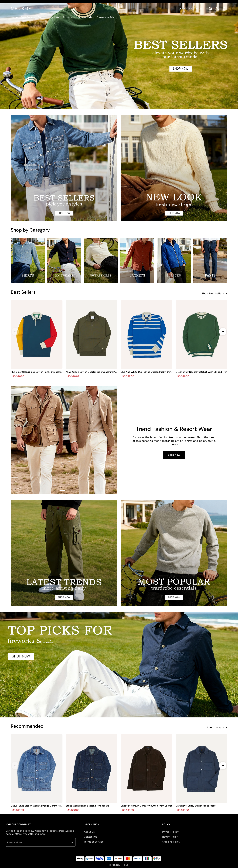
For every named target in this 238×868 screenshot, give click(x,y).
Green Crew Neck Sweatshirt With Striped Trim (201, 372)
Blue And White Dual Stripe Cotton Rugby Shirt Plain (146, 372)
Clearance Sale (106, 17)
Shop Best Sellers (213, 294)
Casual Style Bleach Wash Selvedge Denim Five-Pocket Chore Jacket (37, 806)
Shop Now (174, 455)
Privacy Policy (170, 832)
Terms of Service (94, 842)
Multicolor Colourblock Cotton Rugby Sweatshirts (36, 372)
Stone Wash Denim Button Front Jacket (87, 806)
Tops (41, 17)
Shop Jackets (216, 728)
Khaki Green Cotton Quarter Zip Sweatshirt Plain (91, 372)
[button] (223, 332)
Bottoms (68, 17)
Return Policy (170, 837)
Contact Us (91, 837)
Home (14, 17)
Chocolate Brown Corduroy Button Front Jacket (146, 806)
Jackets (55, 17)
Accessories (86, 17)
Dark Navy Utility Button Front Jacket (196, 806)
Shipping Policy (171, 842)
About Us (89, 832)
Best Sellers (28, 17)
